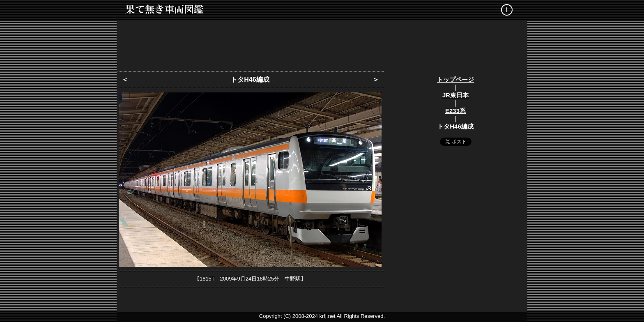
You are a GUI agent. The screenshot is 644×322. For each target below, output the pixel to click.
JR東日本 (455, 95)
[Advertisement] (322, 43)
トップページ (455, 79)
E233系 (455, 111)
